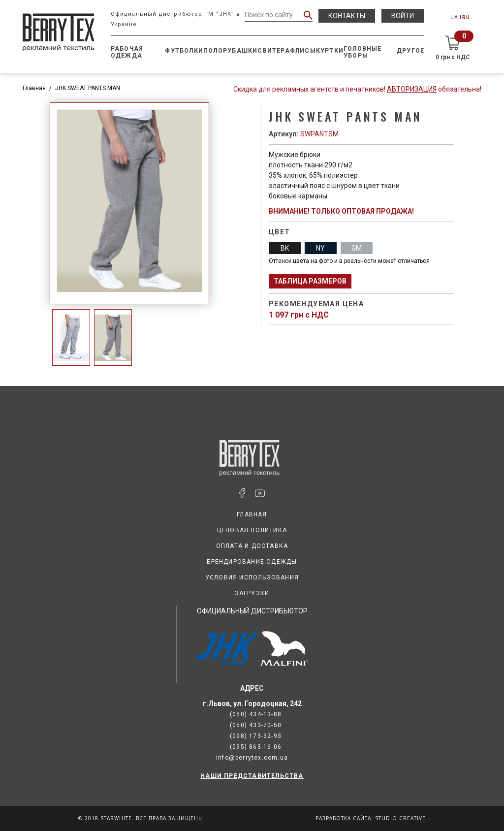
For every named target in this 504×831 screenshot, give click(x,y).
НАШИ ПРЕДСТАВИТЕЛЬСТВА (252, 776)
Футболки (184, 51)
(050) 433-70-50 (256, 725)
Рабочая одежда (127, 52)
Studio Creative (400, 818)
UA (454, 17)
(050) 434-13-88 (256, 714)
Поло (213, 51)
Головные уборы (363, 52)
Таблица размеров (310, 281)
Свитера (273, 51)
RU (466, 17)
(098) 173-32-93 (256, 736)
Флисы (303, 51)
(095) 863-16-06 (256, 747)
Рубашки (240, 51)
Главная (34, 88)
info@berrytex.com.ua (252, 758)
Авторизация (412, 89)
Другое (410, 51)
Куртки (330, 51)
